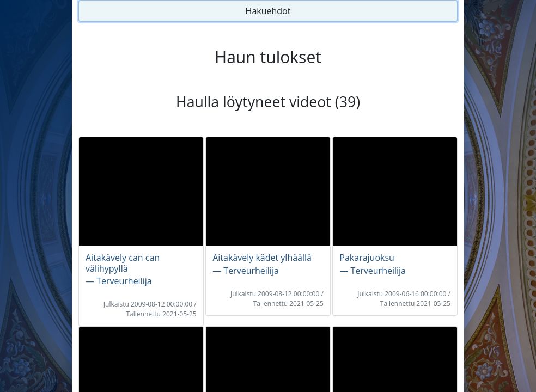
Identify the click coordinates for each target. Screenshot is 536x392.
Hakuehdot (268, 11)
